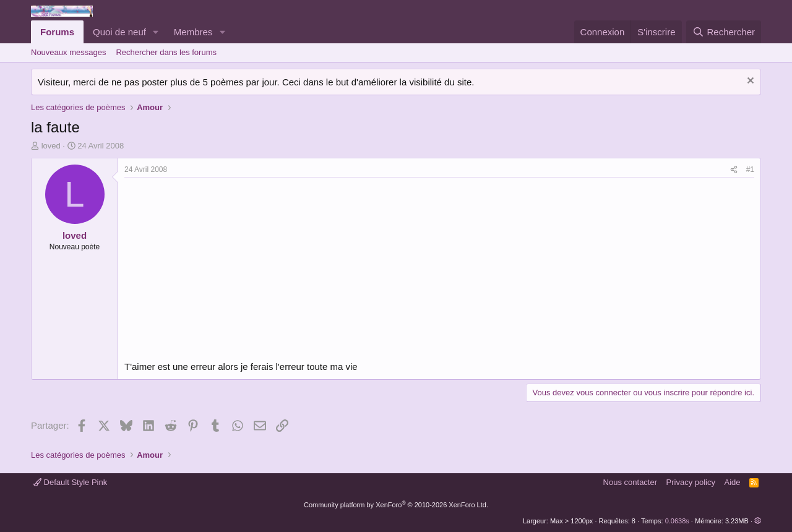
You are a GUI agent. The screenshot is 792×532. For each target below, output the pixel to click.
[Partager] (734, 170)
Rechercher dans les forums (166, 52)
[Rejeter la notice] (749, 82)
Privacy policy (691, 482)
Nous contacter (630, 482)
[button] (156, 32)
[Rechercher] (724, 32)
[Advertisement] (228, 270)
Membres (193, 32)
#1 (750, 169)
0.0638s (677, 521)
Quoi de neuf (119, 32)
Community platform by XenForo (396, 505)
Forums (57, 32)
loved (51, 146)
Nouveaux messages (68, 52)
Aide (733, 482)
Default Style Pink (70, 482)
